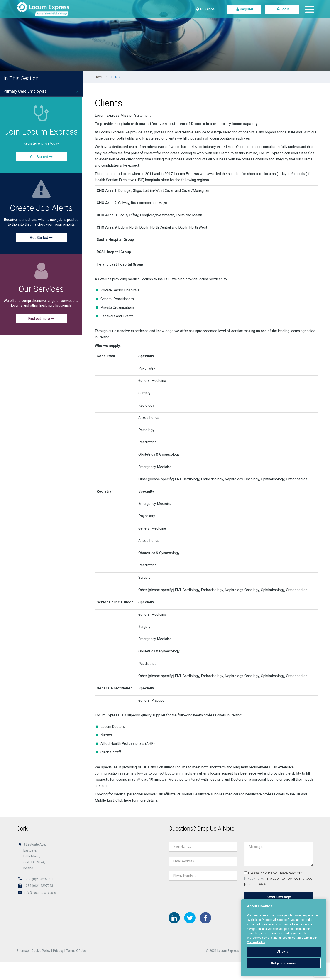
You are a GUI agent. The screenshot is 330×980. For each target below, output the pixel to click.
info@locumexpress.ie (37, 892)
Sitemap (23, 951)
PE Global (205, 9)
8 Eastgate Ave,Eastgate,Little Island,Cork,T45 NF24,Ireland (35, 856)
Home (99, 77)
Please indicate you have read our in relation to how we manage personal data (278, 879)
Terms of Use (77, 951)
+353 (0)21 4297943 (35, 886)
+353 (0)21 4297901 (35, 879)
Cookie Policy (41, 951)
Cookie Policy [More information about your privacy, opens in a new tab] (256, 942)
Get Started (41, 157)
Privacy (59, 951)
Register (244, 9)
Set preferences (284, 963)
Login (282, 9)
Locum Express (54, 9)
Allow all (284, 952)
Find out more (41, 319)
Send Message (278, 897)
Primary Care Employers (25, 91)
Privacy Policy (254, 879)
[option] (165, 35)
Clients (115, 77)
